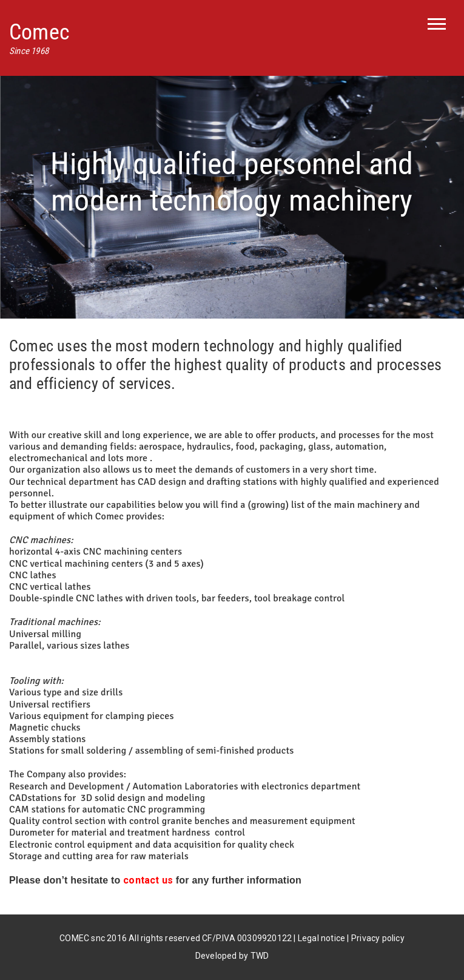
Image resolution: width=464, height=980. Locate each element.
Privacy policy (378, 938)
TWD (260, 956)
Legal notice (321, 938)
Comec (39, 32)
